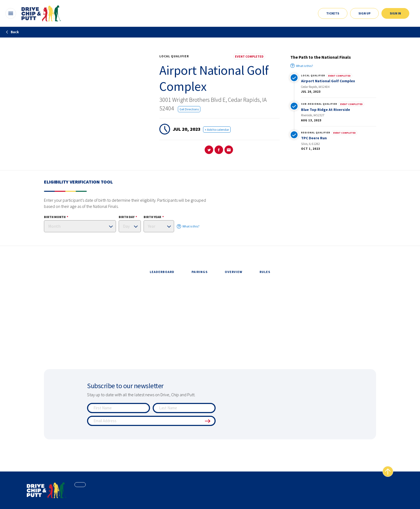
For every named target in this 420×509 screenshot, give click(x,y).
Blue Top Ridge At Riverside (326, 110)
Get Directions (189, 109)
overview (234, 272)
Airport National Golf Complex (328, 81)
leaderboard (162, 272)
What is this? (302, 66)
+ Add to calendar (217, 130)
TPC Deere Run (314, 138)
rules (265, 272)
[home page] (47, 490)
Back (12, 32)
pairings (200, 272)
